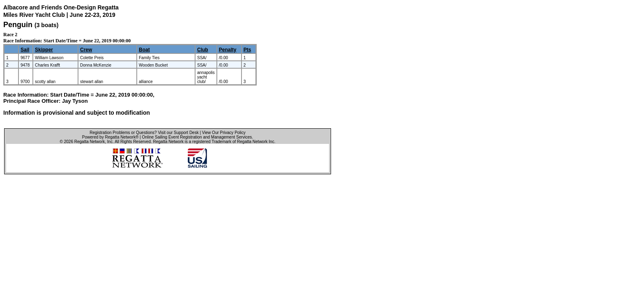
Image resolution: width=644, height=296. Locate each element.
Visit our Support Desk (178, 133)
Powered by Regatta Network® (110, 137)
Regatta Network (90, 142)
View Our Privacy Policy (224, 133)
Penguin (18, 25)
